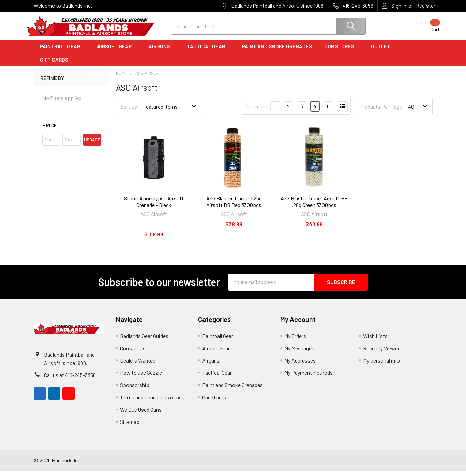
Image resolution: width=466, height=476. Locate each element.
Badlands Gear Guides (144, 341)
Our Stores (341, 52)
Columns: (256, 112)
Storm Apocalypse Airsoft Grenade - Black (154, 207)
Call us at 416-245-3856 (70, 380)
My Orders (295, 341)
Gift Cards (54, 65)
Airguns (162, 52)
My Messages (299, 354)
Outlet (383, 52)
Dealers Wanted (138, 366)
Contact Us (133, 354)
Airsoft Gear (117, 52)
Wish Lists (375, 341)
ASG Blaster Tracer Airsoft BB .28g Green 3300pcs (314, 207)
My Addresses (300, 366)
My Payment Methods (309, 378)
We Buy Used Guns (141, 415)
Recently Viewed (382, 354)
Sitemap (130, 427)
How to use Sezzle (141, 378)
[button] (72, 131)
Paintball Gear (62, 52)
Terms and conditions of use (152, 403)
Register (426, 6)
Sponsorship (135, 390)
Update (92, 145)
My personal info (381, 366)
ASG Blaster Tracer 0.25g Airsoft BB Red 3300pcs (234, 207)
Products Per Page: (382, 112)
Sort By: (130, 112)
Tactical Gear (208, 52)
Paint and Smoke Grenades (277, 52)
